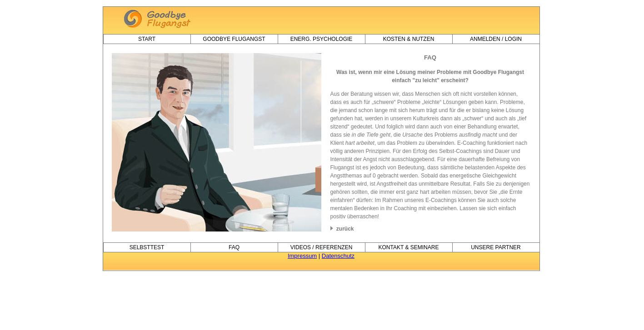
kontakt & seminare (409, 247)
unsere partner (496, 247)
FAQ (234, 247)
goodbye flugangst (234, 39)
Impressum (302, 256)
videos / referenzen (322, 247)
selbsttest (147, 247)
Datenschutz (338, 256)
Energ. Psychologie (322, 39)
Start (147, 39)
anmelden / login (496, 39)
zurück (342, 229)
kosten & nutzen (409, 39)
